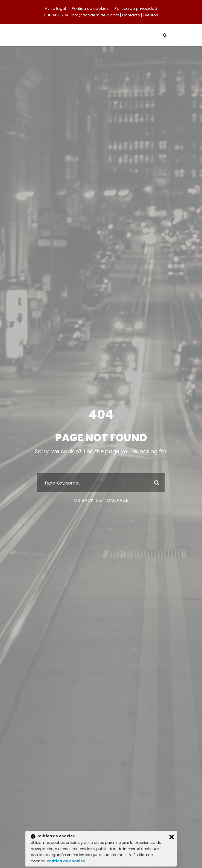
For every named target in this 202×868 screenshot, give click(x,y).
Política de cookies (90, 8)
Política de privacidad (136, 8)
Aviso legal (55, 8)
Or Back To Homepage (101, 500)
